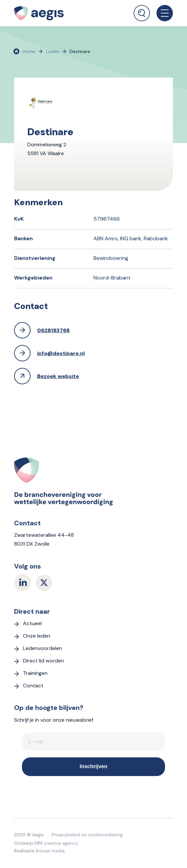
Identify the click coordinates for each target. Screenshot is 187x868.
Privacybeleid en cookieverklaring (87, 835)
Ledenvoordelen (42, 648)
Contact (33, 686)
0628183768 (53, 330)
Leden (52, 51)
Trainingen (35, 673)
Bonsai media (50, 851)
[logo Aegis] (58, 13)
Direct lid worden (43, 661)
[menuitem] (142, 11)
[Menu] (161, 13)
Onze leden (37, 636)
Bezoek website (58, 376)
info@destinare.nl (61, 353)
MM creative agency (56, 843)
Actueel (32, 623)
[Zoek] (142, 13)
